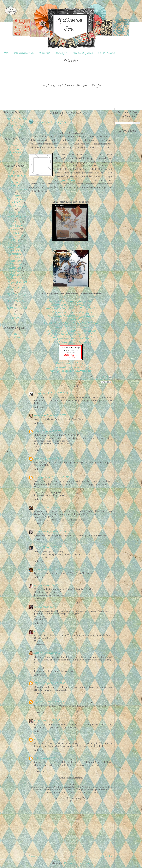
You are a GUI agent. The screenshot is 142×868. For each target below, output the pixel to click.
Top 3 (17, 122)
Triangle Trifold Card (17, 288)
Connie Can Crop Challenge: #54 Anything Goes (71, 327)
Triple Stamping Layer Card (17, 297)
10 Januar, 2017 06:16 (56, 532)
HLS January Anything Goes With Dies (71, 339)
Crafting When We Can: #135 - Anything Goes (71, 312)
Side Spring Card (15, 265)
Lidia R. (38, 431)
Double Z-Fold (15, 223)
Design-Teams (45, 53)
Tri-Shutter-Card (15, 279)
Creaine (37, 585)
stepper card (15, 318)
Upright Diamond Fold (17, 308)
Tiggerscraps (39, 702)
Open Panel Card (15, 251)
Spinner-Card (15, 268)
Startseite (71, 857)
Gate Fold (15, 240)
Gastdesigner (61, 53)
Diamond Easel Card (17, 206)
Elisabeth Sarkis (41, 569)
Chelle (37, 607)
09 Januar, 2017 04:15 (56, 415)
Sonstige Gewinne (17, 130)
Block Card (14, 182)
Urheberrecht (17, 156)
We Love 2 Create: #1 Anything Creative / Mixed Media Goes (71, 324)
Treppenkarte (15, 275)
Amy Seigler (39, 683)
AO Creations (40, 532)
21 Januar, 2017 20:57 (50, 721)
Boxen (17, 334)
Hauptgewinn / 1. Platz (17, 119)
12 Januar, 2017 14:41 (50, 585)
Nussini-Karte (15, 247)
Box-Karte (15, 186)
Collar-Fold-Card (15, 199)
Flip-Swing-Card (15, 237)
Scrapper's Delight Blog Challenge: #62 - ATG (71, 367)
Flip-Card (15, 233)
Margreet (38, 548)
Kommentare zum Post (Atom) (77, 864)
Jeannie (37, 653)
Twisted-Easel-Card (17, 302)
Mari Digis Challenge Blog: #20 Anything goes (71, 371)
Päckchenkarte (15, 254)
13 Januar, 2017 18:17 (49, 607)
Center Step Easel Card (17, 189)
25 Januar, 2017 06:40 (65, 740)
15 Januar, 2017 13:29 (50, 631)
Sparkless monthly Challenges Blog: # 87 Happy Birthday (71, 309)
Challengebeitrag (86, 379)
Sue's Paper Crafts (42, 477)
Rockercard (15, 258)
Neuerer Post (35, 857)
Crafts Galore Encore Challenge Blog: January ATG (71, 335)
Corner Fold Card (15, 203)
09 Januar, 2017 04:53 (52, 431)
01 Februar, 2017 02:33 (47, 758)
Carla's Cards (40, 415)
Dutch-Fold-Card (15, 226)
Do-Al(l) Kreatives (106, 53)
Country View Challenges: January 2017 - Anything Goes (71, 331)
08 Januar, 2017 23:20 (58, 394)
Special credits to (17, 153)
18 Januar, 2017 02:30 (55, 702)
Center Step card (15, 196)
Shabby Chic (108, 379)
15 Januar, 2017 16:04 (51, 653)
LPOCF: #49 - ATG (71, 320)
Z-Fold (15, 315)
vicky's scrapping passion (44, 740)
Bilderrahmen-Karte (17, 176)
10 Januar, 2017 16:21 (52, 548)
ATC (14, 173)
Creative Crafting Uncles (82, 53)
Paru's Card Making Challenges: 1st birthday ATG (71, 342)
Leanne (37, 507)
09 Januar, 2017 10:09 (53, 459)
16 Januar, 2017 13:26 (55, 683)
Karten (17, 338)
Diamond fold (15, 213)
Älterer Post (107, 857)
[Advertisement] (14, 380)
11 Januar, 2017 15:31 (58, 569)
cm (35, 758)
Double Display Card (17, 216)
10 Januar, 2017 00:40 (51, 507)
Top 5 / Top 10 (17, 126)
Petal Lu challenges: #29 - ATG (71, 364)
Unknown (38, 459)
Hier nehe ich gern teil (24, 53)
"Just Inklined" (68, 180)
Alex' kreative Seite (69, 25)
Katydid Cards (40, 394)
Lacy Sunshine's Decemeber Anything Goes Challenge (71, 316)
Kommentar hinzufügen (71, 778)
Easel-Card (14, 230)
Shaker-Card (15, 261)
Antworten (40, 407)
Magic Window (15, 244)
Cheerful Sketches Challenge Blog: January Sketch (71, 301)
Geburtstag (94, 379)
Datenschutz (17, 146)
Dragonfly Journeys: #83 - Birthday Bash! (71, 305)
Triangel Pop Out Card (17, 282)
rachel (37, 721)
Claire (37, 631)
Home (6, 53)
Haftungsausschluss (17, 149)
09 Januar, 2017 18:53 (61, 477)
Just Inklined (101, 379)
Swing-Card (15, 272)
